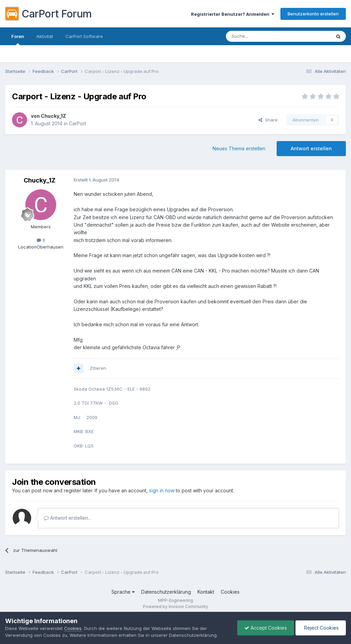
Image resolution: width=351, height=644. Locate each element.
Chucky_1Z (53, 116)
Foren (18, 39)
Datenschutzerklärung (166, 592)
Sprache (123, 592)
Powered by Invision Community (175, 607)
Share (268, 120)
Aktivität (45, 36)
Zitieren (98, 368)
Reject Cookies (321, 628)
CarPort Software (84, 36)
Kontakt (206, 592)
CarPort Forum (49, 14)
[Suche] (261, 36)
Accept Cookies (266, 628)
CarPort (77, 123)
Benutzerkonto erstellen (313, 14)
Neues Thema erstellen (239, 148)
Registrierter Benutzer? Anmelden (233, 14)
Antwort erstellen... (68, 518)
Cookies (230, 592)
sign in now (162, 490)
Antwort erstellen (311, 148)
